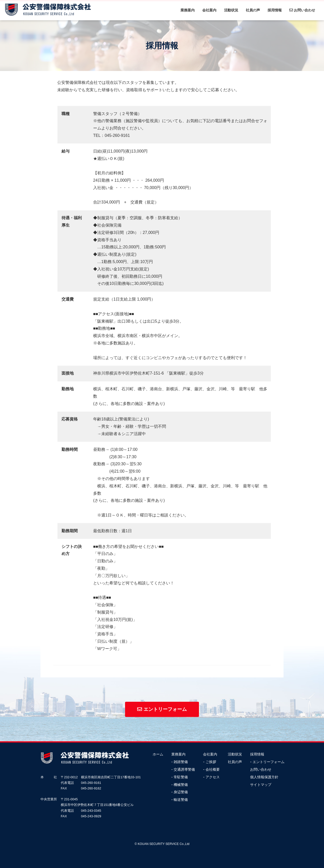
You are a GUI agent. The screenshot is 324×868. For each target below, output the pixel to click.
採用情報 (275, 10)
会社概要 (213, 770)
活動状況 (231, 10)
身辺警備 (181, 792)
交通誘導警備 (184, 770)
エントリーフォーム (162, 709)
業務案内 (188, 10)
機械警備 (181, 785)
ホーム (158, 754)
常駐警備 (181, 777)
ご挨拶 (211, 762)
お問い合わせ (302, 10)
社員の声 (253, 10)
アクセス (213, 777)
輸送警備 (181, 800)
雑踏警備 (181, 762)
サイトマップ (261, 785)
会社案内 (209, 10)
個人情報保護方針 (264, 777)
